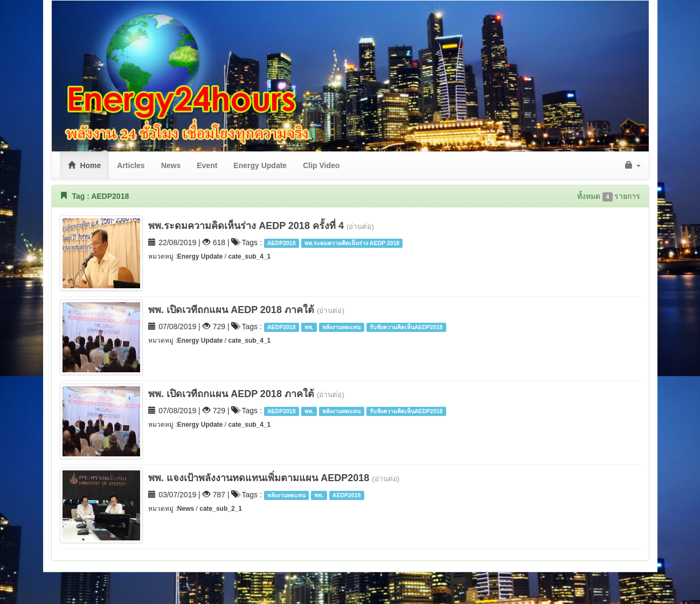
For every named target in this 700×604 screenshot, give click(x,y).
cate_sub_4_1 (250, 256)
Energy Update (201, 256)
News (186, 509)
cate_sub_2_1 (221, 509)
